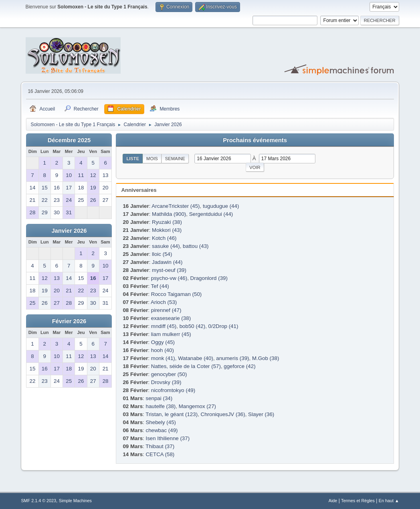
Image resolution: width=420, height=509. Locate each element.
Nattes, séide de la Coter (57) (186, 366)
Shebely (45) (161, 422)
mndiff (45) (164, 326)
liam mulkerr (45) (171, 334)
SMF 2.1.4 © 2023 (38, 501)
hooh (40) (163, 350)
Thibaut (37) (160, 446)
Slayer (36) (261, 414)
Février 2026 (69, 321)
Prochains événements (255, 140)
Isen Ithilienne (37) (168, 438)
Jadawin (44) (167, 262)
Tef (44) (160, 286)
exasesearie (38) (171, 318)
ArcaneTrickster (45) (176, 206)
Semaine (175, 159)
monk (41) (163, 358)
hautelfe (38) (161, 406)
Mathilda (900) (169, 214)
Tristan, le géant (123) (172, 414)
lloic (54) (162, 254)
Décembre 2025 (69, 140)
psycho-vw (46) (169, 278)
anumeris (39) (232, 358)
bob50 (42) (192, 326)
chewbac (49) (162, 430)
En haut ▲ (389, 501)
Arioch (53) (164, 302)
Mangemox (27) (197, 406)
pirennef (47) (166, 310)
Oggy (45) (163, 342)
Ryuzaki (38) (167, 222)
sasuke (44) (166, 246)
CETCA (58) (160, 454)
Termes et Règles (358, 501)
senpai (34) (159, 398)
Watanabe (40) (196, 358)
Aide (333, 501)
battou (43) (196, 246)
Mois (152, 159)
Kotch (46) (164, 238)
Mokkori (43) (167, 230)
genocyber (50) (169, 374)
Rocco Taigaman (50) (176, 294)
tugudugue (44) (221, 206)
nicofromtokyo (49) (173, 390)
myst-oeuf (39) (169, 270)
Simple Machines (75, 501)
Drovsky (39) (166, 382)
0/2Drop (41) (223, 326)
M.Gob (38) (266, 358)
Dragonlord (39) (209, 278)
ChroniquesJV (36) (223, 414)
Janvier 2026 (69, 231)
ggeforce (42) (239, 366)
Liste (133, 159)
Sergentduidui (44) (211, 214)
